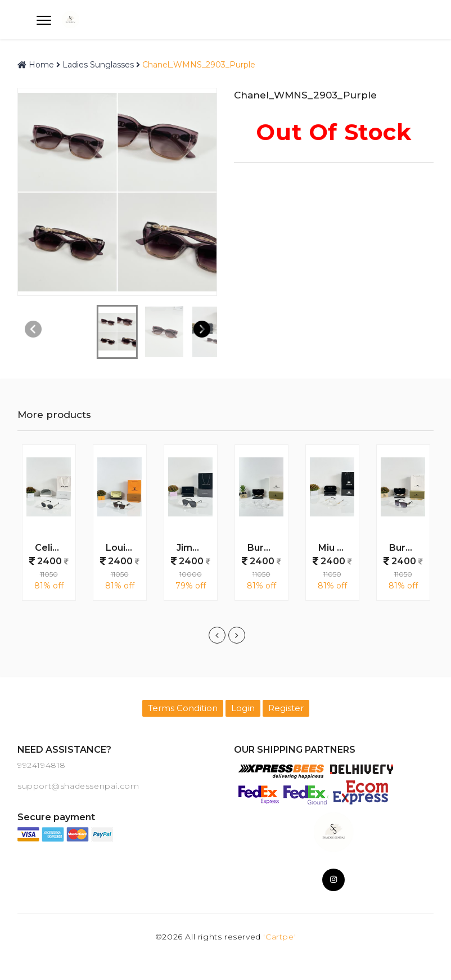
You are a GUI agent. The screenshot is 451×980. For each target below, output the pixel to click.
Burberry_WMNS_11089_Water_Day (265, 548)
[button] (202, 329)
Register (286, 708)
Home (36, 65)
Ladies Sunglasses (98, 65)
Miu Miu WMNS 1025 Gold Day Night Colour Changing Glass (336, 548)
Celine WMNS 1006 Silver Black (53, 548)
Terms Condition (183, 708)
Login (243, 708)
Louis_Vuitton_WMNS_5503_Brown (124, 548)
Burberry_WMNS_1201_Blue (407, 548)
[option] (49, 528)
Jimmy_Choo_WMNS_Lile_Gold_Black (195, 548)
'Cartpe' (279, 937)
